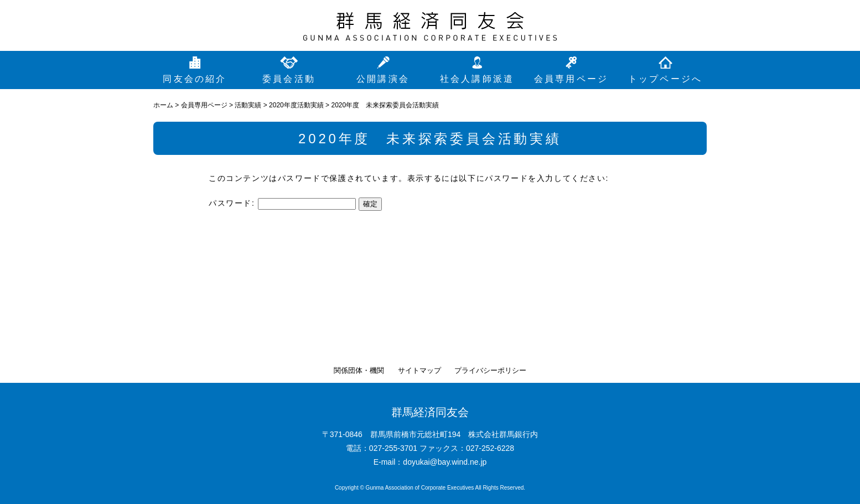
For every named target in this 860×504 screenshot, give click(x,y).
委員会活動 (289, 79)
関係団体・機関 (359, 370)
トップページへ (665, 79)
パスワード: (282, 203)
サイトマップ (419, 370)
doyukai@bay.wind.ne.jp (445, 462)
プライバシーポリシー (490, 370)
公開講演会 (383, 79)
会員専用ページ (571, 79)
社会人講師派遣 (477, 79)
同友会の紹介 (195, 79)
